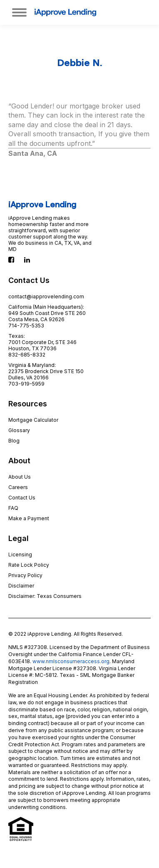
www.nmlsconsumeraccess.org (71, 661)
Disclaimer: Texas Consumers (45, 596)
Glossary (19, 430)
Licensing (20, 554)
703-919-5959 (26, 384)
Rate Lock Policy (29, 565)
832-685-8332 (27, 355)
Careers (18, 487)
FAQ (13, 508)
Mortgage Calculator (33, 420)
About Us (20, 477)
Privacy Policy (25, 575)
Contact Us (22, 498)
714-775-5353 (26, 326)
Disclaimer (21, 586)
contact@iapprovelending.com (46, 296)
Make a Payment (29, 518)
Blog (14, 441)
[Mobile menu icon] (19, 12)
